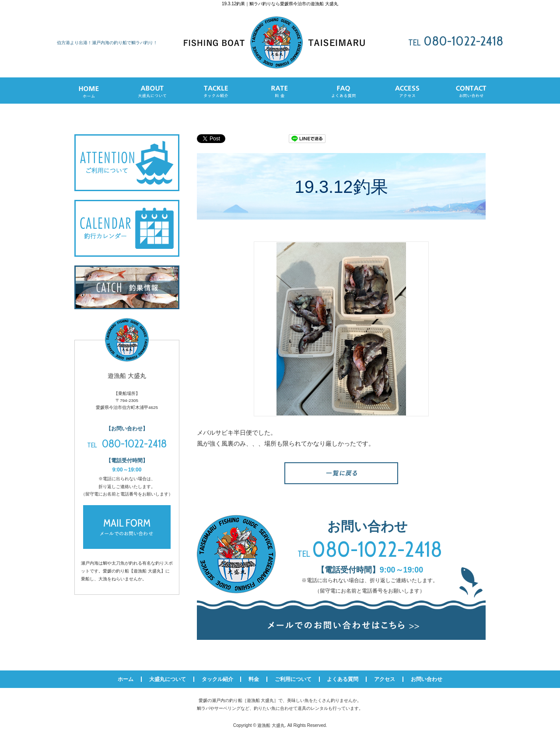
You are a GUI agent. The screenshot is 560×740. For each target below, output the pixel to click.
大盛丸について (168, 679)
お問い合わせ (427, 679)
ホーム (126, 679)
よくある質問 (343, 679)
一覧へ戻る (341, 473)
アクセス (385, 679)
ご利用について (293, 679)
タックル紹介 (217, 679)
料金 (254, 679)
